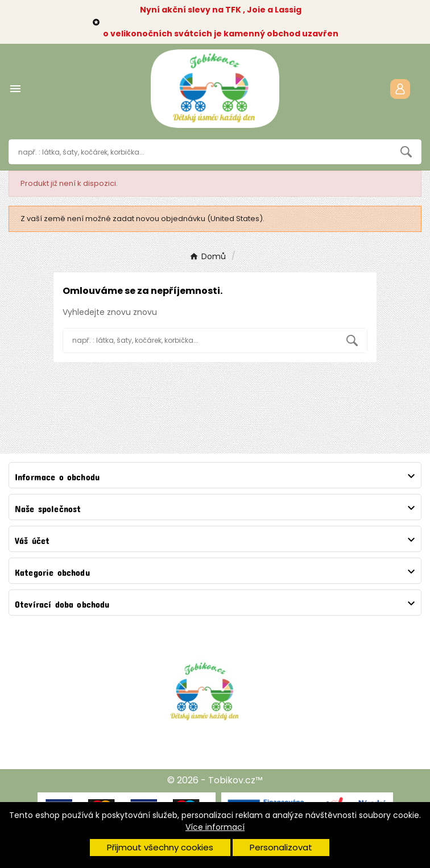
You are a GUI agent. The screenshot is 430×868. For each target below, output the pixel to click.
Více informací (215, 827)
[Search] (406, 152)
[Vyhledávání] (200, 152)
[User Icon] (400, 89)
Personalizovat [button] (281, 847)
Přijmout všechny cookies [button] (160, 847)
